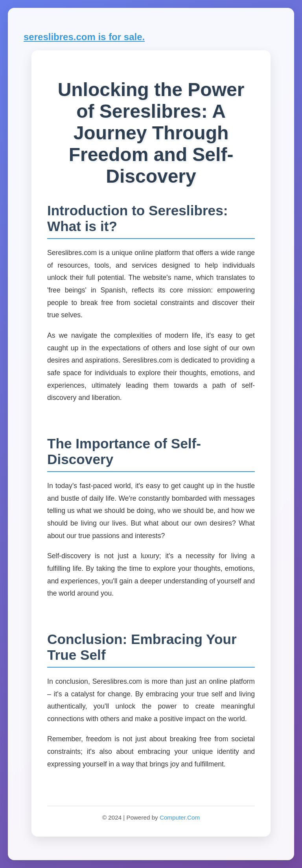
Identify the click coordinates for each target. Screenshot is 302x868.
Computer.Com (180, 817)
